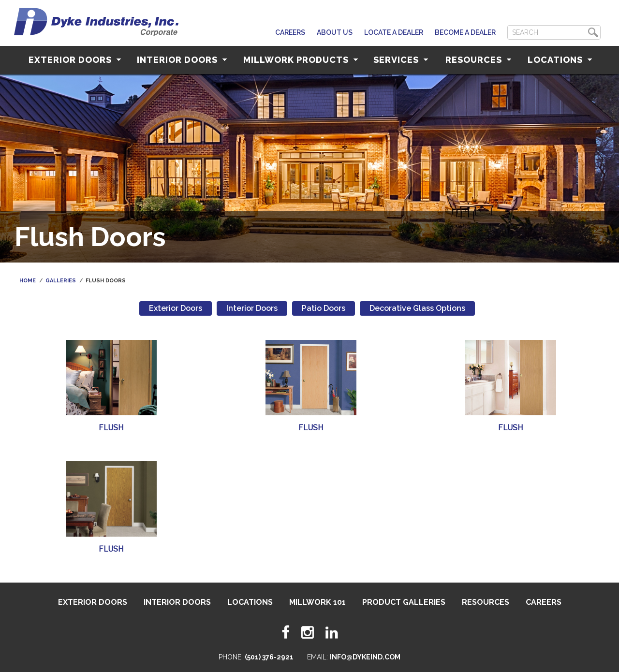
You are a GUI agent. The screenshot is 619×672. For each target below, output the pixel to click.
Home (28, 281)
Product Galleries (404, 602)
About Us (335, 32)
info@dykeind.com (365, 657)
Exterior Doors (75, 60)
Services (401, 60)
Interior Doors (182, 60)
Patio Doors (324, 308)
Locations (560, 60)
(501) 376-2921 (269, 657)
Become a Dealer (465, 32)
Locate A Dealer (394, 32)
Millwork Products (301, 60)
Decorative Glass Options (417, 308)
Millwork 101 (317, 602)
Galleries (61, 281)
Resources (478, 60)
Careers (290, 32)
